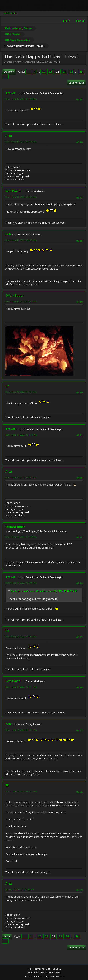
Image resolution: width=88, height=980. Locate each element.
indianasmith (15, 527)
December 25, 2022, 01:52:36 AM (21, 791)
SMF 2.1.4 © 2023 (36, 972)
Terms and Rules (42, 969)
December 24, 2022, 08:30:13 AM (21, 477)
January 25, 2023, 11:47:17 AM (20, 889)
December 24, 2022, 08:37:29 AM (21, 537)
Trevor (10, 93)
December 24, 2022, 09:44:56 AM (21, 637)
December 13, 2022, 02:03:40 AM (21, 99)
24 (71, 72)
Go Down (9, 72)
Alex (9, 136)
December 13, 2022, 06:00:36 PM (21, 240)
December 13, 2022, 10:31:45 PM (21, 392)
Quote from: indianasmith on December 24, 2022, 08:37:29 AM (44, 591)
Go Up (7, 936)
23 (64, 72)
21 (51, 72)
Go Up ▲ (57, 969)
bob (8, 234)
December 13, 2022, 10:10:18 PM (21, 301)
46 (81, 72)
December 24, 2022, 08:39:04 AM (21, 583)
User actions (76, 83)
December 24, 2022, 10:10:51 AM (21, 730)
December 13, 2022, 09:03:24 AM (21, 197)
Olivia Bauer (15, 296)
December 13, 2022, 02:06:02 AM (21, 142)
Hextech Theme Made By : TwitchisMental (44, 976)
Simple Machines (53, 972)
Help (29, 969)
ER (7, 386)
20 (44, 72)
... (39, 72)
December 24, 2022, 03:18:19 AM (21, 435)
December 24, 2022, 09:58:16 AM (21, 687)
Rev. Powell (14, 191)
